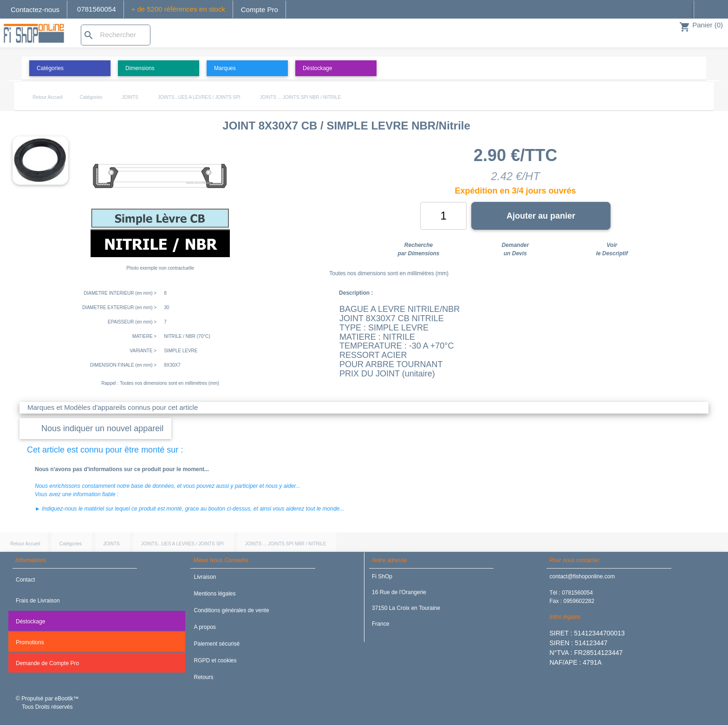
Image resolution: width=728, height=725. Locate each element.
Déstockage (30, 621)
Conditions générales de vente (231, 610)
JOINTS (130, 97)
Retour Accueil (47, 97)
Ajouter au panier (541, 216)
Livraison (205, 577)
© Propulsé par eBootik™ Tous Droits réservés (47, 703)
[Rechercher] (116, 35)
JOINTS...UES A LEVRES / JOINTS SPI (199, 97)
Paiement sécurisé (217, 644)
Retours (203, 677)
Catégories (91, 97)
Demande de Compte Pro (47, 663)
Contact (25, 580)
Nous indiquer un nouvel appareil (102, 428)
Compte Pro (260, 10)
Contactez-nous (35, 10)
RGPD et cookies (215, 660)
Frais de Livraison (38, 601)
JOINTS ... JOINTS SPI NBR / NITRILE (300, 97)
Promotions (30, 642)
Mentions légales (214, 594)
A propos (205, 627)
